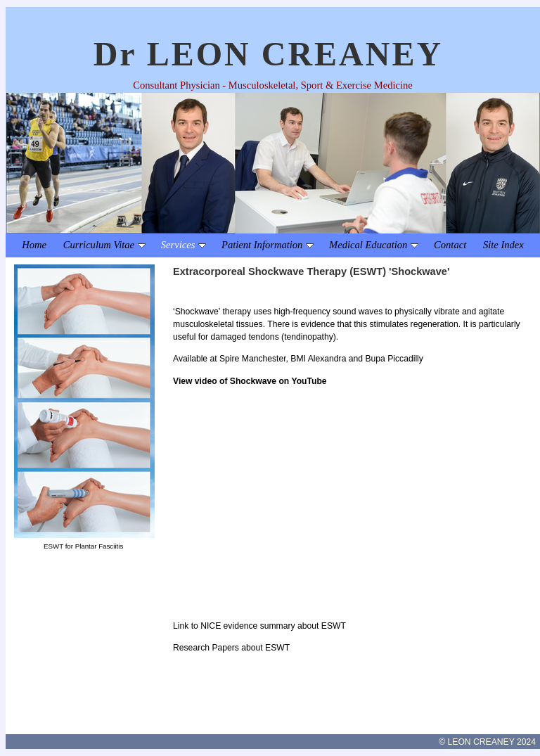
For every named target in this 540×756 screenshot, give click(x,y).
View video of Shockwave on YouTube (250, 381)
